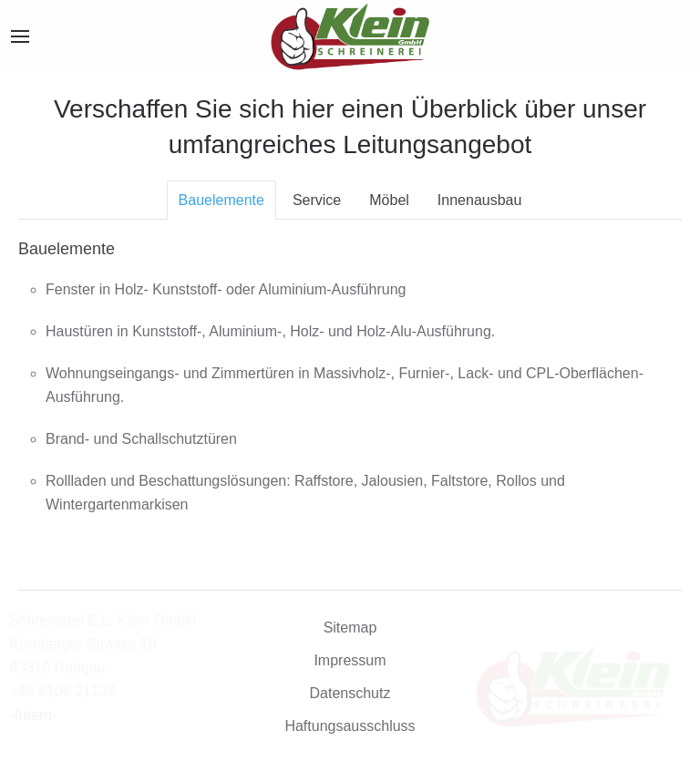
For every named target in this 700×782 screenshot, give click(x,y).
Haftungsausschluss (350, 726)
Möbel (389, 200)
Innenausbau (480, 200)
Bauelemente (221, 200)
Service (317, 200)
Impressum (350, 660)
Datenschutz (350, 693)
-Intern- (42, 715)
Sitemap (350, 628)
